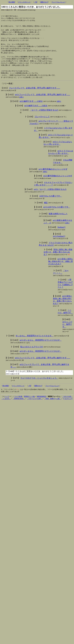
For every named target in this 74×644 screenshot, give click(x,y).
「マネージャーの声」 (35, 404)
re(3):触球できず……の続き (36, 111)
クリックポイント (24, 2)
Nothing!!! (61, 233)
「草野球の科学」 (19, 404)
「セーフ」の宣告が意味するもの (44, 116)
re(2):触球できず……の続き (31, 107)
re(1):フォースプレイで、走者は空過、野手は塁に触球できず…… (43, 100)
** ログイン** (68, 404)
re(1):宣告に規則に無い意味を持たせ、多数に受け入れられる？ (61, 267)
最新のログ (44, 2)
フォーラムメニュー (59, 2)
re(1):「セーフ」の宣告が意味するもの (50, 195)
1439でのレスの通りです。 (51, 202)
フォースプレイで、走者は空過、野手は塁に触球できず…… (35, 94)
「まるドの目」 (67, 402)
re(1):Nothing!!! (59, 242)
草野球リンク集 (29, 402)
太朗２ (21, 103)
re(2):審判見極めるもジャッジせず (58, 181)
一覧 (35, 2)
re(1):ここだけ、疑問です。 (67, 330)
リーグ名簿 (18, 402)
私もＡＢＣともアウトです (32, 352)
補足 (46, 208)
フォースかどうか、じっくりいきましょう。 (39, 384)
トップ (7, 402)
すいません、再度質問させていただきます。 (35, 341)
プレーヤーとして (42, 122)
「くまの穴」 (6, 404)
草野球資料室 (41, 402)
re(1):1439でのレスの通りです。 (57, 213)
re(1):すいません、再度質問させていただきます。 (41, 346)
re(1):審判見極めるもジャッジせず (53, 175)
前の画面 (12, 2)
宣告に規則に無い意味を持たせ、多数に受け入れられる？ (58, 258)
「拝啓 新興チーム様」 (53, 404)
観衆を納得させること (58, 219)
